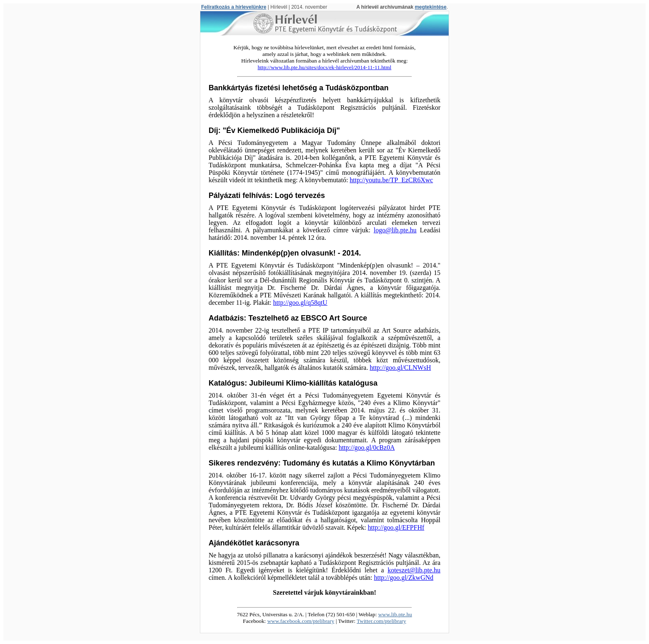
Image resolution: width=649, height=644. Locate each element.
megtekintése (431, 7)
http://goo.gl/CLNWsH (400, 368)
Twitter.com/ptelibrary (381, 621)
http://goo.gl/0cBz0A (367, 447)
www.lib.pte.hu (395, 614)
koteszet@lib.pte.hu (414, 570)
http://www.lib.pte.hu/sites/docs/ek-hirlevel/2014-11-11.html (324, 67)
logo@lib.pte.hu (395, 230)
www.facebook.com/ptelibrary (301, 621)
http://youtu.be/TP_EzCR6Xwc (391, 180)
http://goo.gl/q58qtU (300, 303)
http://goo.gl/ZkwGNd (404, 578)
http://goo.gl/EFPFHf (396, 527)
